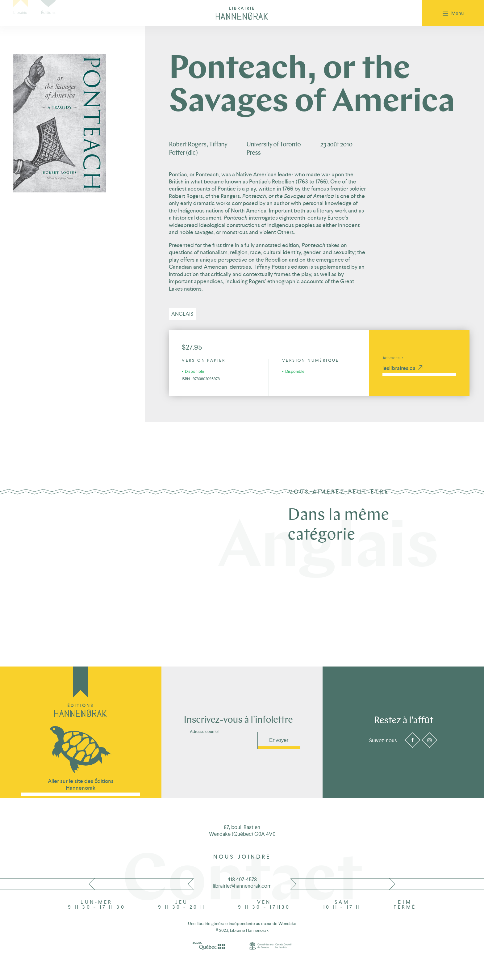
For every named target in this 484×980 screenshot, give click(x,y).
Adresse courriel (204, 732)
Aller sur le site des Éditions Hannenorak (81, 784)
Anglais (182, 314)
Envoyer (279, 740)
